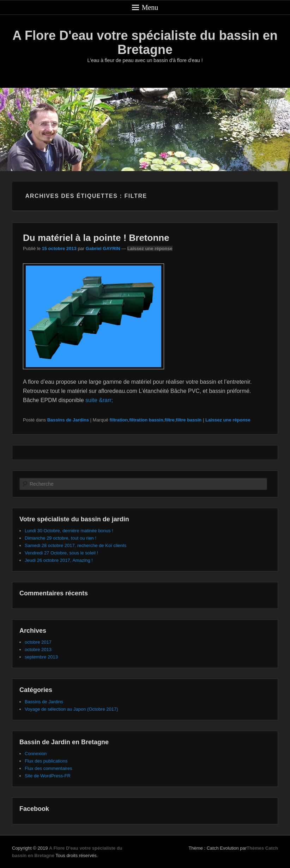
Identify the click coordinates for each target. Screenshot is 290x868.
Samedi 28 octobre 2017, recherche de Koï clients (75, 545)
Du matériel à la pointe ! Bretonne (96, 238)
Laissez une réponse (150, 248)
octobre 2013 (38, 650)
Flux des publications (46, 761)
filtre (170, 420)
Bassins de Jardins (68, 420)
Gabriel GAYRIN (103, 248)
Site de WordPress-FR (48, 776)
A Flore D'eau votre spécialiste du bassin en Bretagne (145, 43)
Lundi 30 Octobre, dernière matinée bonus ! (69, 531)
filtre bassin (189, 420)
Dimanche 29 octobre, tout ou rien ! (61, 538)
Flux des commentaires (48, 768)
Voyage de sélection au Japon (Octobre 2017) (71, 709)
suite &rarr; (99, 400)
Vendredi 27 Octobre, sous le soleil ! (61, 553)
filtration (119, 420)
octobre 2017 (38, 642)
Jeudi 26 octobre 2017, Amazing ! (59, 560)
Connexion (36, 754)
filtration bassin (146, 420)
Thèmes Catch (262, 848)
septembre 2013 (41, 657)
